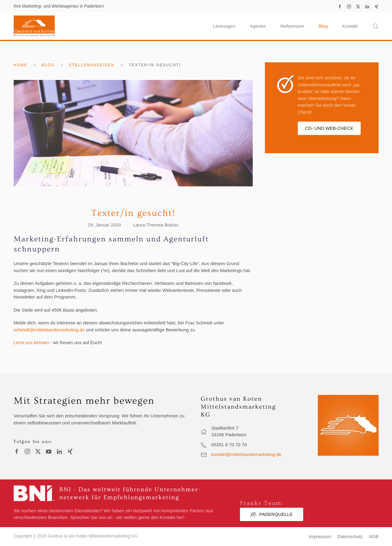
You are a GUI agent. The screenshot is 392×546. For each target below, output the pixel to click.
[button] (376, 26)
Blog (323, 26)
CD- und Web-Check (329, 128)
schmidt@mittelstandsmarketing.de (49, 330)
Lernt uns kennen (31, 342)
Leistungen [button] (224, 26)
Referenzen (292, 26)
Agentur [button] (258, 26)
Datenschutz (350, 536)
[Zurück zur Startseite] (34, 26)
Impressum (320, 536)
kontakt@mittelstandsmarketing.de (246, 454)
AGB (374, 536)
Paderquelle (272, 514)
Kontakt (350, 26)
